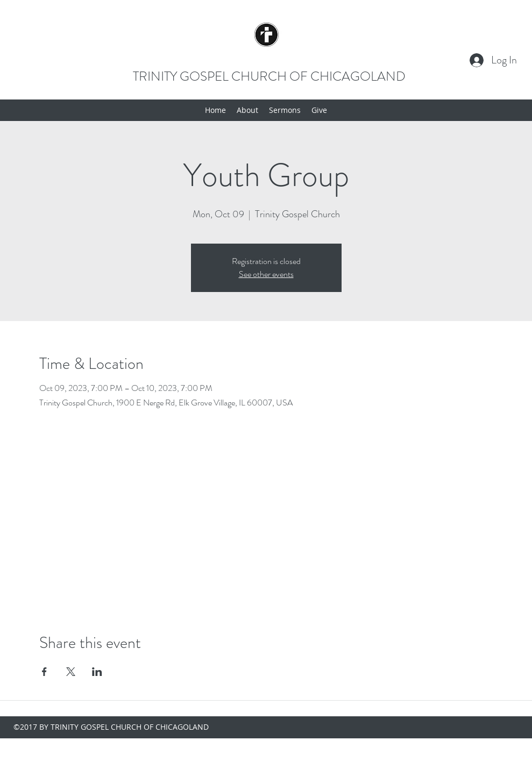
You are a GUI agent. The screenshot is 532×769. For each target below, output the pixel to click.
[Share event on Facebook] (44, 672)
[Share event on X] (71, 672)
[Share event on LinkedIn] (97, 672)
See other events (266, 274)
